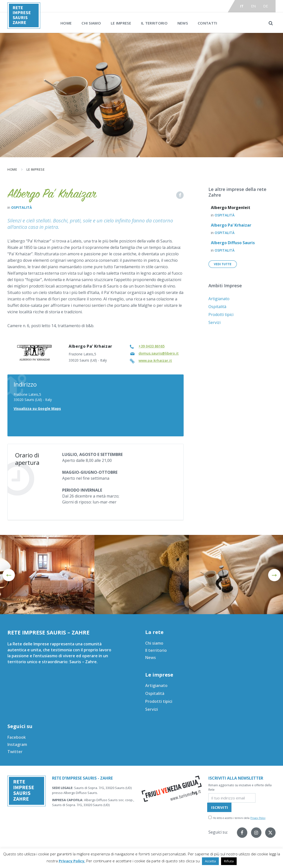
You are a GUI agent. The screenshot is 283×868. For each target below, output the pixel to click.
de (266, 6)
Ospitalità (22, 207)
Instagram (17, 744)
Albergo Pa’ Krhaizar (231, 225)
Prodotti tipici (221, 315)
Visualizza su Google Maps (37, 408)
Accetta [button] (210, 861)
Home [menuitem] (66, 23)
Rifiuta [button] (229, 861)
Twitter (15, 752)
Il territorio (156, 650)
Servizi (214, 322)
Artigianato (219, 299)
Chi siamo (154, 643)
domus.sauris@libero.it (159, 353)
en (254, 6)
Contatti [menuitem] (207, 23)
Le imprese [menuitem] (121, 23)
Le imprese (36, 169)
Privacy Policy (258, 818)
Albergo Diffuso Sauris (233, 243)
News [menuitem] (183, 23)
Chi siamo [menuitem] (91, 23)
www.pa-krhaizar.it (155, 360)
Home (12, 169)
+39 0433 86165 (152, 346)
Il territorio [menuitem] (154, 23)
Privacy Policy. (72, 861)
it (242, 6)
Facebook (17, 737)
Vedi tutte (223, 264)
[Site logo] (24, 27)
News (151, 658)
